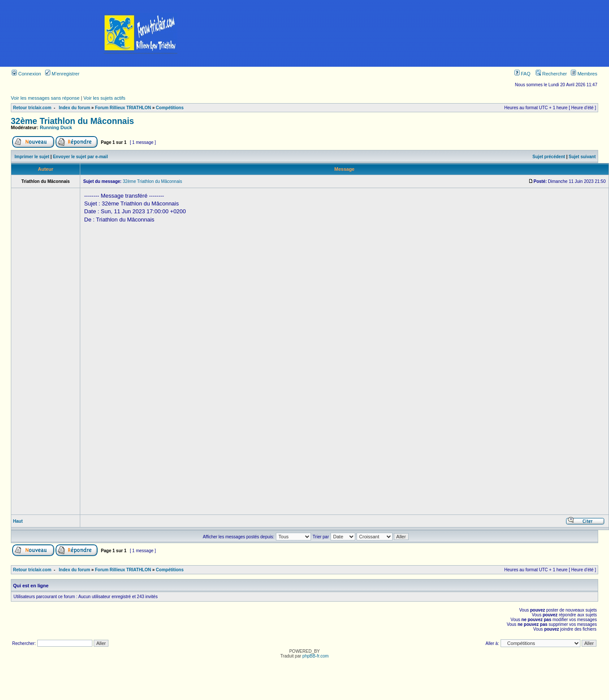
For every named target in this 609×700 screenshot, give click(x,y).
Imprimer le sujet (32, 157)
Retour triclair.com (32, 108)
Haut (18, 521)
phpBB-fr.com (316, 656)
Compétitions (170, 108)
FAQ (522, 74)
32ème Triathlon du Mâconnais (72, 121)
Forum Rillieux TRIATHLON (123, 108)
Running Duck (56, 127)
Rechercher (551, 74)
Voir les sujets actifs (104, 98)
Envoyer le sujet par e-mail (80, 157)
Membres (584, 74)
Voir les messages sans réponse (45, 98)
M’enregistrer (62, 74)
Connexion (26, 74)
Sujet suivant (582, 157)
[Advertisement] (445, 33)
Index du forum (75, 108)
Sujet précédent (549, 157)
